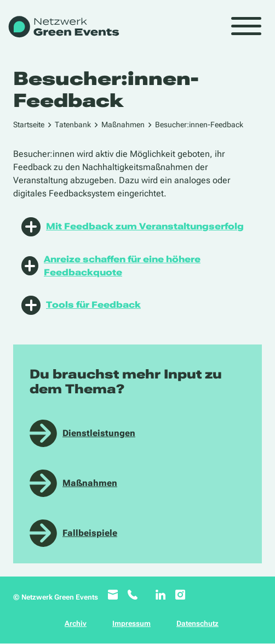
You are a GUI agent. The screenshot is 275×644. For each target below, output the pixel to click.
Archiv (76, 623)
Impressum (131, 623)
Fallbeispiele (90, 533)
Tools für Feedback (81, 305)
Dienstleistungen (99, 433)
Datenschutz (197, 623)
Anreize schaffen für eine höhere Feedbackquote (111, 266)
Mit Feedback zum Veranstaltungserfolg (133, 227)
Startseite (29, 125)
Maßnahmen (123, 125)
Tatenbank (73, 125)
